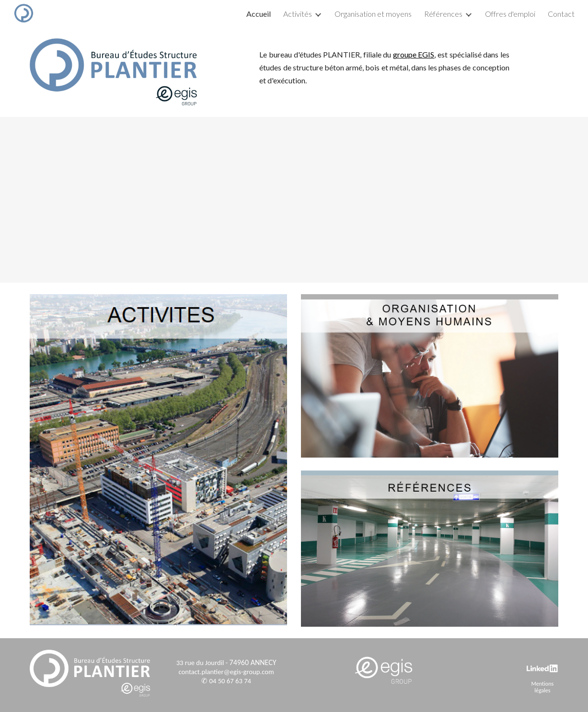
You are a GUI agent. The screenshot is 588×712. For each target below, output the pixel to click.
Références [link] (443, 14)
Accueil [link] (259, 14)
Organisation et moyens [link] (373, 14)
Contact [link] (561, 14)
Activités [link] (298, 14)
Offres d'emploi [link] (510, 14)
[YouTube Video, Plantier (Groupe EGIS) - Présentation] (294, 200)
